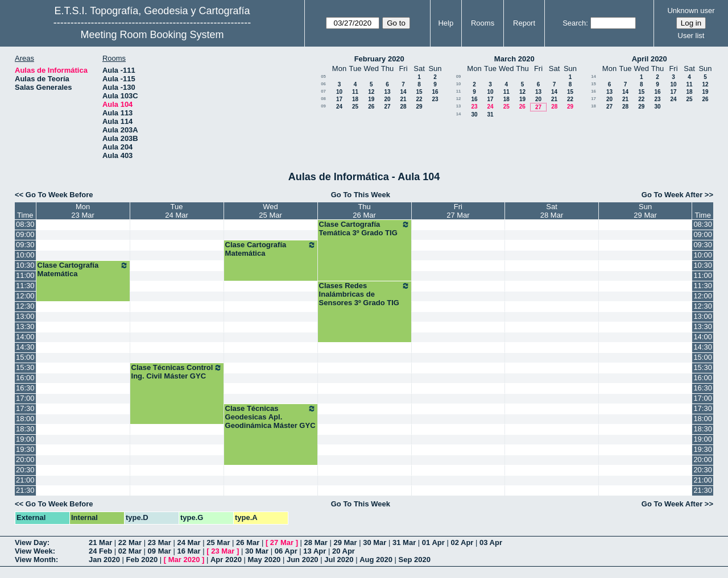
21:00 (25, 480)
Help (446, 23)
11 (355, 92)
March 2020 (514, 59)
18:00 (25, 419)
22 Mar (130, 542)
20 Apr (344, 551)
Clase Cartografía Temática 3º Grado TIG (365, 228)
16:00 (25, 378)
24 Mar (189, 542)
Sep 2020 (415, 560)
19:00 (25, 439)
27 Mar (282, 542)
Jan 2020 (104, 560)
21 (403, 99)
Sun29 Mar (645, 211)
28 (403, 107)
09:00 (25, 234)
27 (387, 107)
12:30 (25, 306)
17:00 (25, 398)
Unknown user (691, 11)
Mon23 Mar (82, 211)
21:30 (25, 490)
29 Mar (345, 542)
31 (490, 115)
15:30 (25, 367)
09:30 (25, 245)
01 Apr (433, 542)
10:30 (25, 265)
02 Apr (462, 542)
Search (574, 23)
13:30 (25, 327)
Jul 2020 (339, 560)
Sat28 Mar (552, 211)
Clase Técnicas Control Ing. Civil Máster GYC (177, 372)
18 (355, 99)
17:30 (25, 408)
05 (323, 76)
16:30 (25, 388)
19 (371, 99)
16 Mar (189, 551)
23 (435, 99)
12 (371, 92)
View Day (31, 542)
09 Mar (160, 551)
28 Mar (316, 542)
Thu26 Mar (364, 211)
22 (419, 99)
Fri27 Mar (458, 211)
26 (371, 107)
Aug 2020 (376, 560)
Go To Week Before (59, 195)
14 (403, 92)
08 (323, 99)
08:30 (25, 224)
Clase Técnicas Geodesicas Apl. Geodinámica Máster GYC (271, 417)
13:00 (25, 316)
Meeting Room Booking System (152, 35)
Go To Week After (672, 195)
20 (387, 99)
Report (524, 23)
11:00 (25, 275)
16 (435, 92)
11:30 (25, 286)
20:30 (25, 470)
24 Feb (100, 551)
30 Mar (375, 542)
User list (691, 36)
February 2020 (379, 59)
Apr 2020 (226, 560)
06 (323, 84)
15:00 (25, 357)
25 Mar (218, 542)
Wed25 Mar (270, 211)
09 (323, 106)
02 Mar (130, 551)
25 (355, 107)
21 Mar (100, 542)
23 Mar (160, 542)
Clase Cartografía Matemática (271, 249)
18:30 (25, 429)
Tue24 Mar (176, 211)
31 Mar (404, 542)
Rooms (483, 23)
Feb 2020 (142, 560)
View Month (35, 560)
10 (339, 92)
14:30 (25, 347)
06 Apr (286, 551)
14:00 (25, 337)
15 (419, 92)
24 (339, 107)
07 (323, 91)
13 (387, 92)
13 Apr (315, 551)
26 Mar (248, 542)
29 (419, 107)
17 (339, 99)
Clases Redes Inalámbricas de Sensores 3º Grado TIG (365, 294)
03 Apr (491, 542)
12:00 (25, 296)
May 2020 (264, 560)
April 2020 (650, 59)
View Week (34, 551)
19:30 (25, 449)
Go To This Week (361, 195)
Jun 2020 (303, 560)
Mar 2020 (184, 560)
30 (474, 115)
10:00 (25, 255)
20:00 (25, 460)
